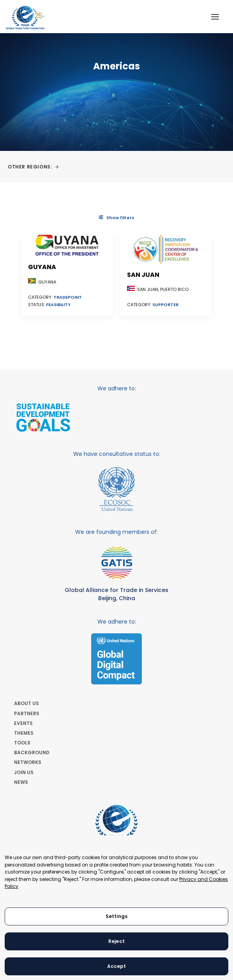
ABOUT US (26, 703)
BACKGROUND (32, 752)
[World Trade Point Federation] (25, 18)
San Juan (143, 275)
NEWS (21, 782)
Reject (116, 941)
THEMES (24, 733)
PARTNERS (27, 713)
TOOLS (22, 743)
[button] (215, 17)
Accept (117, 966)
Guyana (42, 267)
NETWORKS (28, 762)
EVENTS (23, 723)
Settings (116, 916)
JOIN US (24, 772)
